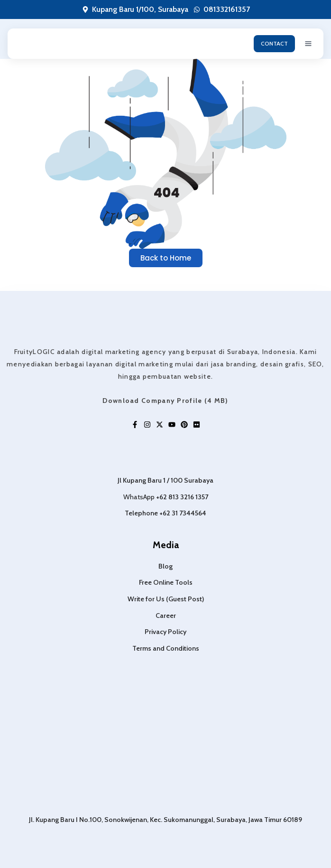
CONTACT (274, 43)
